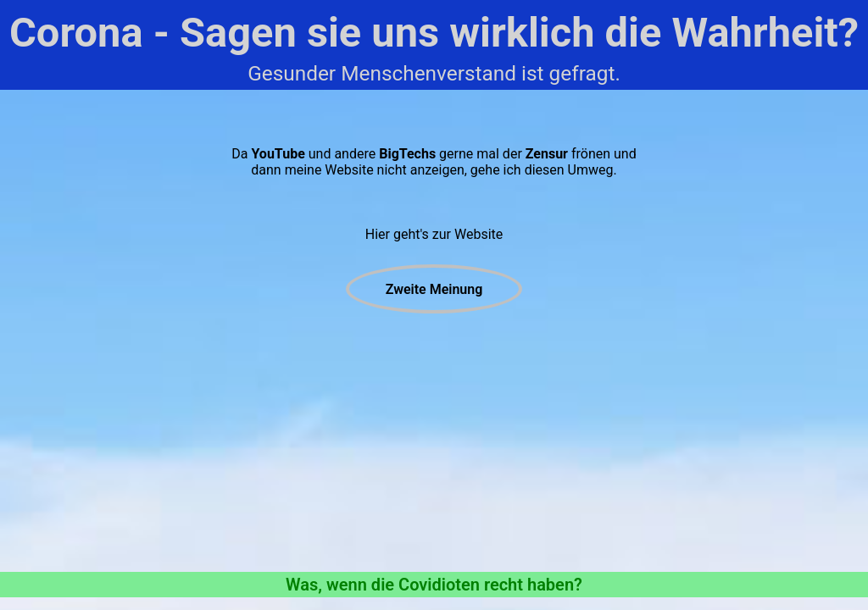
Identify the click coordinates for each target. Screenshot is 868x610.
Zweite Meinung (434, 289)
